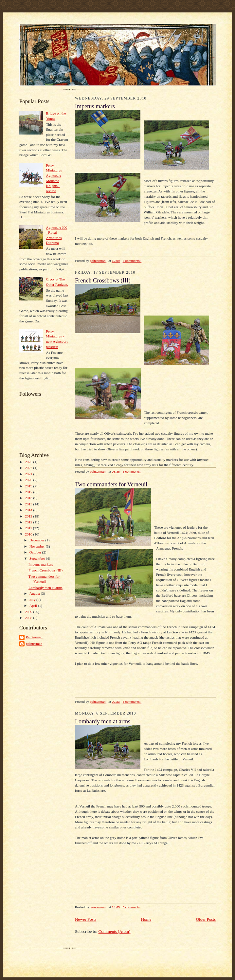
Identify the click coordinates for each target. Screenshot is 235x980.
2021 (29, 474)
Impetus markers (41, 564)
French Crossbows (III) (45, 570)
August (35, 593)
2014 (29, 510)
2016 (29, 498)
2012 (29, 522)
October (36, 552)
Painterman (34, 637)
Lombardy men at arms (45, 588)
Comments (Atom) (115, 931)
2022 (29, 468)
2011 (29, 528)
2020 (29, 480)
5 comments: (132, 702)
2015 (29, 504)
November (38, 546)
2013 (29, 516)
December (37, 540)
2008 (29, 618)
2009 (29, 612)
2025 (29, 462)
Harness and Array (55, 29)
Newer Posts (86, 919)
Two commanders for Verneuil (111, 484)
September (38, 558)
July (33, 600)
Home (146, 919)
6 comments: (132, 261)
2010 (29, 534)
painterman (34, 644)
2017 (29, 492)
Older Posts (206, 919)
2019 (29, 486)
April (34, 606)
